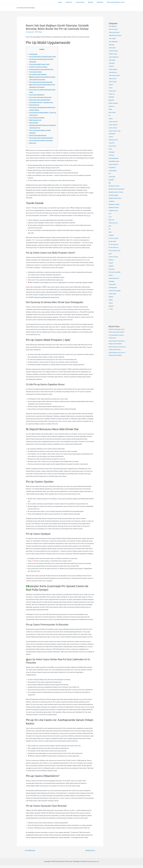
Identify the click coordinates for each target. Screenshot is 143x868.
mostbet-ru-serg (114, 211)
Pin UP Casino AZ (114, 244)
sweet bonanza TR (114, 278)
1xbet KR (111, 66)
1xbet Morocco (113, 72)
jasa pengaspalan (114, 158)
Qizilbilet (111, 266)
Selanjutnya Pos (90, 853)
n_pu (110, 217)
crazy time (112, 143)
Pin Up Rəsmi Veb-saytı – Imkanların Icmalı (42, 105)
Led (110, 174)
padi (110, 226)
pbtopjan (111, 235)
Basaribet (112, 100)
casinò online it (113, 128)
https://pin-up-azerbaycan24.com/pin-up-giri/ (48, 300)
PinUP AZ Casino (114, 257)
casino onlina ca (114, 122)
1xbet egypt (112, 60)
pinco (110, 254)
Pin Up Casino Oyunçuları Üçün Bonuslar (41, 100)
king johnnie (112, 167)
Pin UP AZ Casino (114, 238)
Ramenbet (112, 269)
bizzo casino (112, 112)
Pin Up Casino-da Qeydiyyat (37, 120)
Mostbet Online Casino (116, 198)
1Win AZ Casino (114, 29)
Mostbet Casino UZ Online (117, 192)
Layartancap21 (113, 171)
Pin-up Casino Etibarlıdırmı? (38, 97)
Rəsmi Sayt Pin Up (35, 107)
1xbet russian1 (113, 82)
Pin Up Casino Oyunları (36, 74)
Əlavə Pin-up (33, 145)
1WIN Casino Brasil (115, 32)
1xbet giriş (112, 63)
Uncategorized (30, 32)
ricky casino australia (115, 272)
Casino (111, 119)
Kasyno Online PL (114, 164)
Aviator (111, 88)
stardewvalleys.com (93, 864)
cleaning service (114, 140)
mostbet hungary (114, 195)
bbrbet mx (112, 106)
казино (111, 303)
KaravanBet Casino (114, 161)
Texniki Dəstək (34, 54)
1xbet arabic (112, 48)
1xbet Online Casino (115, 75)
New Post (112, 220)
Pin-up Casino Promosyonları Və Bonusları (42, 85)
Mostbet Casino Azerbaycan (117, 189)
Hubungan (112, 152)
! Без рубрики (113, 26)
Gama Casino (113, 146)
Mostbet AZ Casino (115, 186)
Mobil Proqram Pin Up (36, 123)
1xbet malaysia (113, 69)
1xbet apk (112, 45)
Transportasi (113, 284)
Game (111, 149)
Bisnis (111, 109)
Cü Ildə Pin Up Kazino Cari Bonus (39, 69)
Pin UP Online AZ (114, 247)
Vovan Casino (113, 294)
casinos (111, 137)
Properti (111, 263)
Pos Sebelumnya (30, 853)
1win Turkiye (112, 38)
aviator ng (112, 94)
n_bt (110, 214)
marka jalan (112, 177)
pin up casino (113, 241)
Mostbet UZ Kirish (114, 207)
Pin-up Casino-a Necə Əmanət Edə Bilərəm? (42, 140)
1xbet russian (113, 79)
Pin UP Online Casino (115, 251)
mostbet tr (112, 201)
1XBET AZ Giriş (113, 54)
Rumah (111, 275)
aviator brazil (113, 91)
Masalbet (112, 180)
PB (110, 229)
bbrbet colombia (114, 103)
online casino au (114, 223)
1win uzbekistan (114, 42)
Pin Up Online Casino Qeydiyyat (39, 77)
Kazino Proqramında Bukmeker (39, 138)
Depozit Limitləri (34, 125)
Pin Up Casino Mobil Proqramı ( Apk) (40, 67)
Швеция (111, 306)
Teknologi (112, 281)
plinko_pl (111, 260)
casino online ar (113, 125)
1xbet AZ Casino (114, 51)
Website (111, 297)
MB (110, 183)
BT (110, 115)
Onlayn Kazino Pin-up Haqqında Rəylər (41, 102)
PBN (110, 232)
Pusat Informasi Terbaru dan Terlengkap (26, 8)
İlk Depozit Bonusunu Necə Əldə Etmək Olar (42, 72)
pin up (89, 218)
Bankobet (112, 97)
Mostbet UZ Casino (115, 204)
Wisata (111, 300)
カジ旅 (111, 309)
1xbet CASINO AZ (114, 57)
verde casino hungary (115, 291)
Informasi (112, 155)
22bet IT (111, 85)
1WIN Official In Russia (116, 35)
